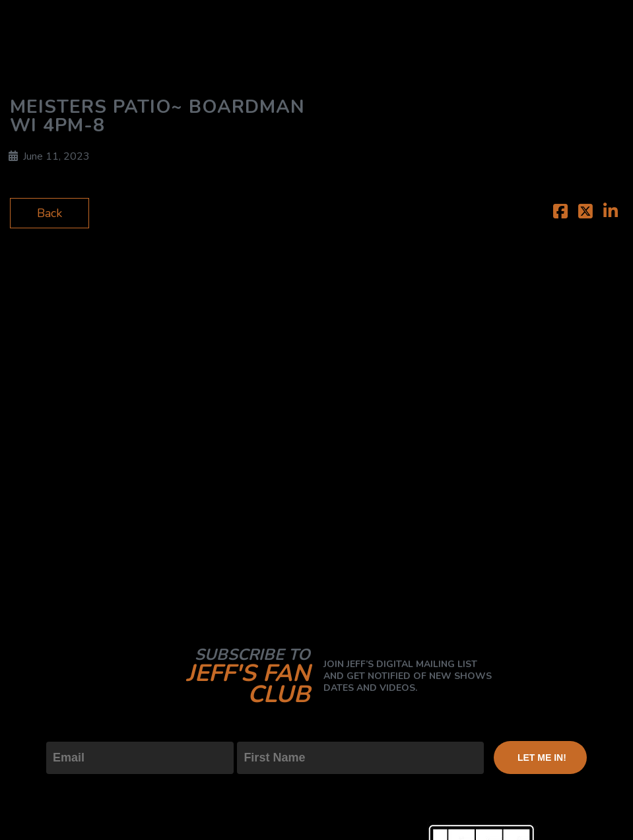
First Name (266, 730)
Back (50, 213)
